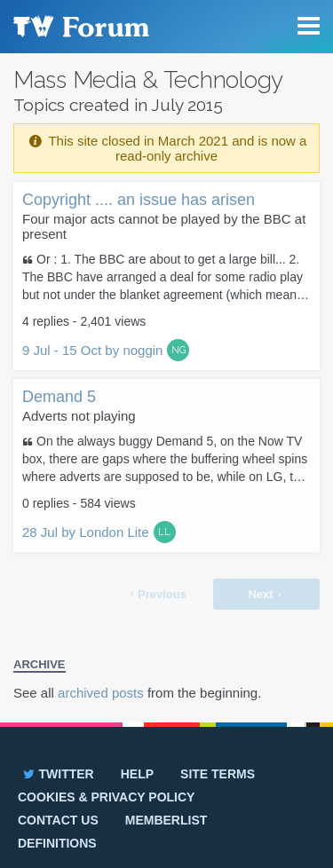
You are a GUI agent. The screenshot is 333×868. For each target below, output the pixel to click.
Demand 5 (59, 397)
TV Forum (80, 27)
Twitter (57, 774)
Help (137, 774)
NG (178, 350)
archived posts (101, 693)
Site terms (218, 774)
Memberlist (166, 820)
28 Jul (86, 532)
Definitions (57, 843)
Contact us (58, 820)
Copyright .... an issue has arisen (139, 200)
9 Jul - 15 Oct (92, 350)
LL (164, 532)
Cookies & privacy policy (106, 797)
